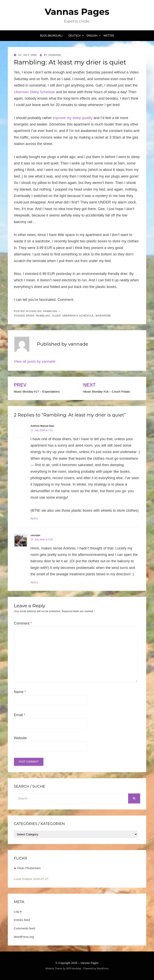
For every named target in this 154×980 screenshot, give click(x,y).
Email (20, 715)
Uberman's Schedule (78, 316)
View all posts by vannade (35, 361)
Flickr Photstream (29, 868)
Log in (18, 911)
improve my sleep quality (73, 118)
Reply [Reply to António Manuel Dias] (34, 519)
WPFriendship (74, 969)
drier (30, 316)
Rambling (50, 311)
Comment (23, 623)
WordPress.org (24, 937)
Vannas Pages (77, 12)
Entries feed (22, 920)
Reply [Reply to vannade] (34, 583)
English (92, 36)
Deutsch (74, 36)
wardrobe (103, 316)
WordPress (103, 969)
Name (20, 692)
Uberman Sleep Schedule (34, 92)
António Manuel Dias (42, 426)
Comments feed (24, 928)
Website (20, 738)
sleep (56, 316)
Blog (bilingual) (51, 36)
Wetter (109, 36)
